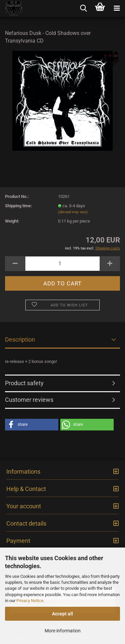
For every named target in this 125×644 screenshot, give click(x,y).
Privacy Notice (30, 601)
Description (20, 339)
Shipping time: (18, 206)
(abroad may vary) (73, 212)
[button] (32, 425)
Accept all (62, 614)
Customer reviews (29, 400)
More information (63, 631)
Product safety (24, 383)
